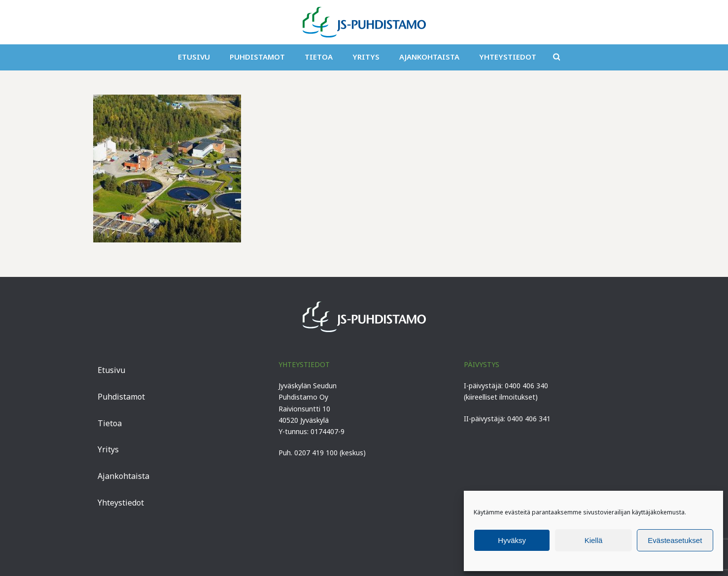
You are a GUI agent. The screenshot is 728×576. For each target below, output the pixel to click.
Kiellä (594, 540)
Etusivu (194, 57)
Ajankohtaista (429, 57)
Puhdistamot (257, 57)
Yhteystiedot (508, 57)
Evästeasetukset (675, 540)
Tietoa (319, 57)
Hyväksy (512, 540)
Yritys (366, 57)
